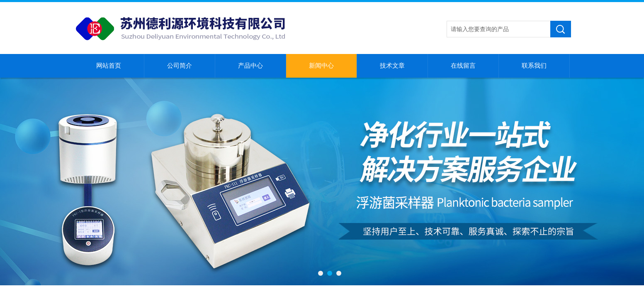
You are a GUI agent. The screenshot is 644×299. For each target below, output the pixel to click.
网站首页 (109, 66)
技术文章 (392, 66)
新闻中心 (321, 66)
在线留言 (463, 66)
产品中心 (250, 66)
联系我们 (534, 66)
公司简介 (180, 66)
